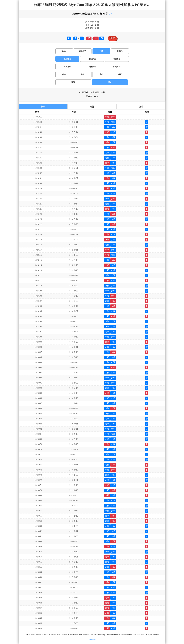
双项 (73, 82)
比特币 (120, 51)
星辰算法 (67, 59)
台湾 (101, 51)
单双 (120, 74)
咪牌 (112, 38)
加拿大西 (83, 51)
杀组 (83, 74)
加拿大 (64, 51)
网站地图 (92, 639)
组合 (64, 74)
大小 (101, 74)
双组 (110, 82)
